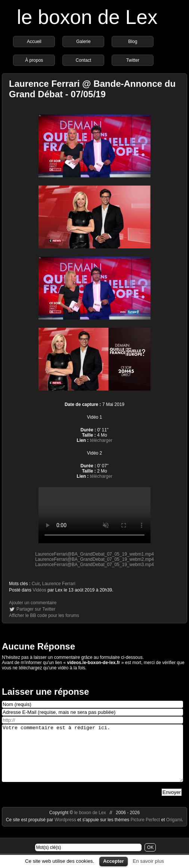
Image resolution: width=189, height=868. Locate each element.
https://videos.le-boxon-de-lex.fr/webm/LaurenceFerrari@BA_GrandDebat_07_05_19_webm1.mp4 (94, 515)
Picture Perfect (145, 831)
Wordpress (66, 831)
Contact (83, 60)
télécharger (101, 440)
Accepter (114, 861)
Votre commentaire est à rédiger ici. (92, 759)
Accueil (34, 42)
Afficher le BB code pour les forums (44, 615)
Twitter (133, 60)
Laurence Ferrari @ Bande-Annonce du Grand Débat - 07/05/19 (92, 89)
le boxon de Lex (87, 17)
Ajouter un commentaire (33, 603)
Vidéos (39, 590)
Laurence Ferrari (59, 584)
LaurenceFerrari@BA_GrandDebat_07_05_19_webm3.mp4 (94, 565)
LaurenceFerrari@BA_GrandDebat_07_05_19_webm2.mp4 (94, 559)
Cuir (36, 584)
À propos (34, 60)
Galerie (83, 42)
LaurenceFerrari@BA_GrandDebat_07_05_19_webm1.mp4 (94, 554)
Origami (174, 831)
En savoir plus (148, 861)
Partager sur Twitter (36, 609)
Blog (133, 42)
